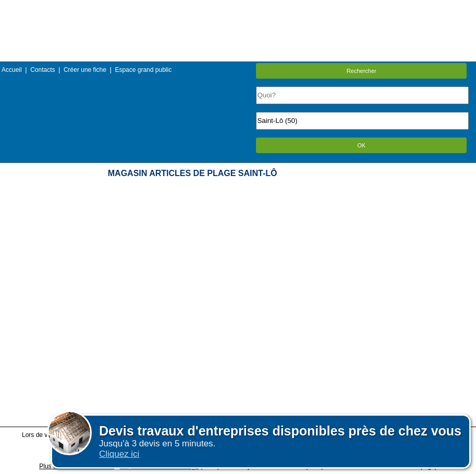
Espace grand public (143, 70)
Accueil (12, 70)
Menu (238, 8)
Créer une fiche (85, 70)
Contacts (42, 70)
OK (361, 145)
